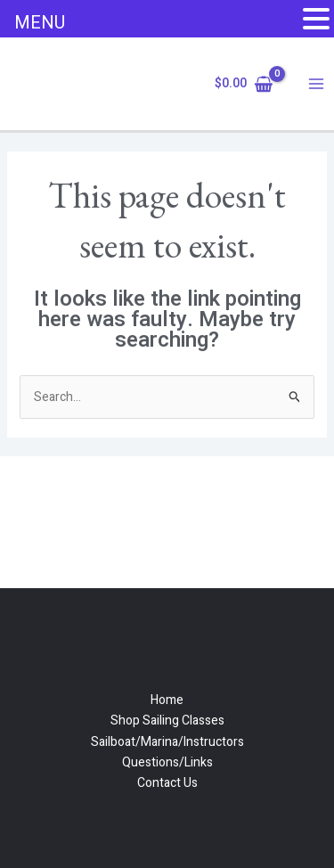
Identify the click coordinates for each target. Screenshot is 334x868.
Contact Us (167, 783)
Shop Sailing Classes (167, 721)
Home (167, 700)
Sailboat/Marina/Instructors (167, 742)
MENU (40, 23)
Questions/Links (167, 762)
